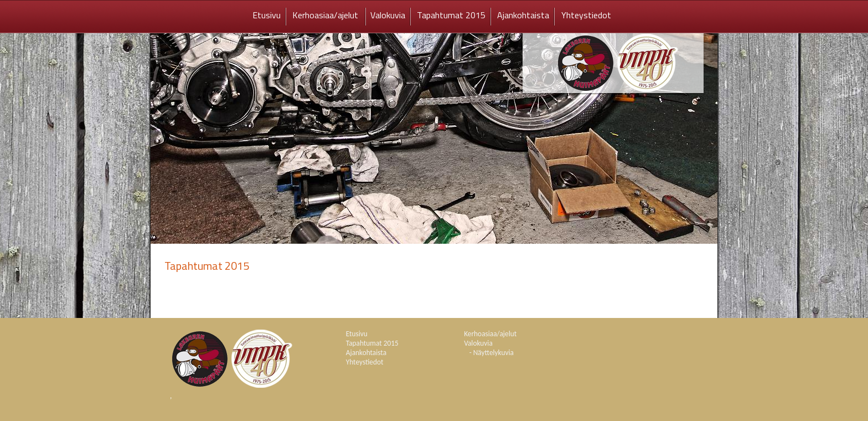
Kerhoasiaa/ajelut (326, 15)
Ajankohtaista (523, 15)
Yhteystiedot (586, 15)
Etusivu (267, 15)
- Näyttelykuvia (492, 353)
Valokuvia (388, 15)
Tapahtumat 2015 (451, 15)
